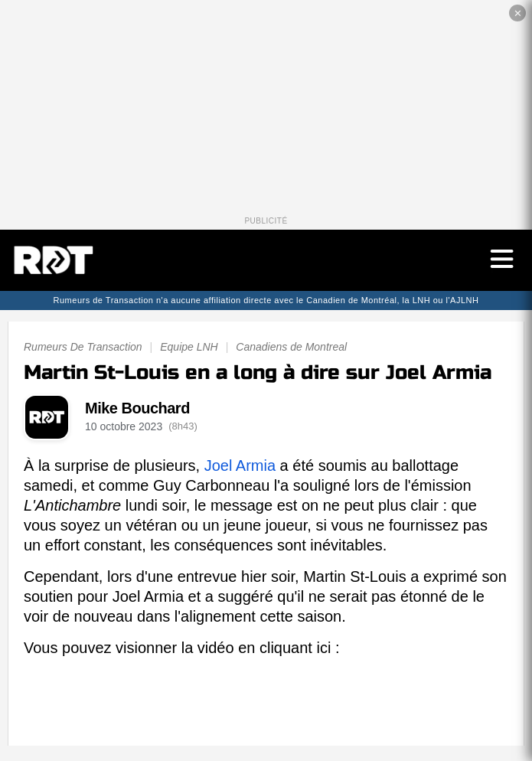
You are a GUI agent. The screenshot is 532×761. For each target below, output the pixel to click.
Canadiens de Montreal (291, 347)
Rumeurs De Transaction (83, 347)
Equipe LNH (189, 347)
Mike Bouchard (137, 408)
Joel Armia (240, 465)
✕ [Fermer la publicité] (518, 13)
